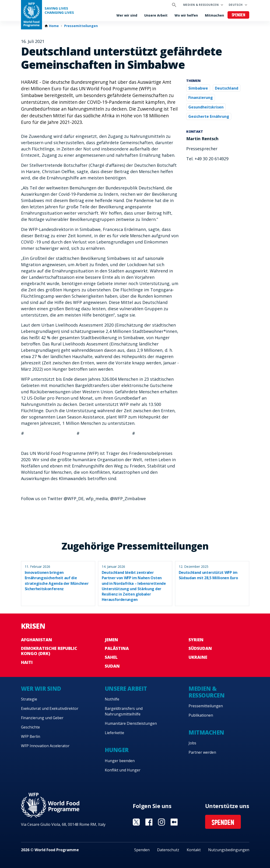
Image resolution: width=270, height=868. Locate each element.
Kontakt (194, 850)
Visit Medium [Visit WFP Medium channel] (174, 822)
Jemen (111, 640)
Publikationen (201, 715)
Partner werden (202, 752)
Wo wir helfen (186, 15)
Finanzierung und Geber (42, 718)
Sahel (111, 657)
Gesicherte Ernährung (209, 116)
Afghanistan (37, 640)
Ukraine (198, 657)
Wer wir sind (127, 15)
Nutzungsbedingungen (229, 850)
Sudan (112, 666)
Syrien (196, 640)
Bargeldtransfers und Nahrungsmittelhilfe (124, 711)
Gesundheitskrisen (206, 107)
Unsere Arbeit (156, 15)
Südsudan (200, 648)
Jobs (192, 743)
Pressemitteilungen (81, 26)
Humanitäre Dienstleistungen (131, 723)
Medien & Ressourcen (201, 5)
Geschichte (30, 727)
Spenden (238, 15)
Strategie (29, 699)
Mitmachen (214, 15)
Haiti (27, 662)
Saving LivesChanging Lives (59, 10)
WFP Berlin (31, 736)
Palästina (117, 648)
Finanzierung (201, 98)
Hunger (117, 750)
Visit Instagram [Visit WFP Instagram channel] (161, 822)
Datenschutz (168, 850)
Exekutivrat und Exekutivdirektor (50, 708)
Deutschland (227, 88)
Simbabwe (198, 88)
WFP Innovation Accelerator (45, 746)
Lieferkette (114, 733)
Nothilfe (112, 699)
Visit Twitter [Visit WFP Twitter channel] (136, 822)
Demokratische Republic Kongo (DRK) (49, 651)
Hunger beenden (120, 761)
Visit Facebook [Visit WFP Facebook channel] (149, 822)
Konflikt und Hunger (123, 770)
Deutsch (236, 5)
